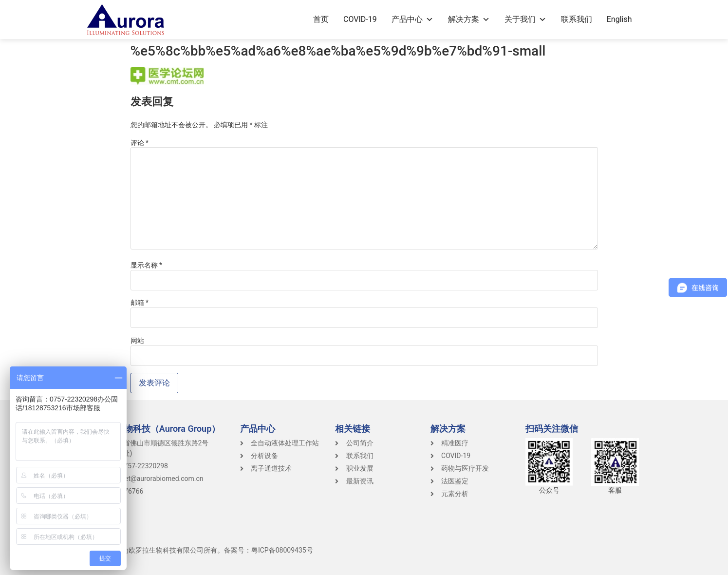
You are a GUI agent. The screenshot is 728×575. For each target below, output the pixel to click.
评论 (140, 143)
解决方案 (469, 19)
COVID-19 (360, 19)
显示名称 (147, 265)
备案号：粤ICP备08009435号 (269, 550)
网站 (137, 341)
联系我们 (577, 19)
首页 (321, 19)
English (619, 19)
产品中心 (412, 19)
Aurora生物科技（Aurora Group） (155, 429)
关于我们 (525, 19)
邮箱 (140, 303)
